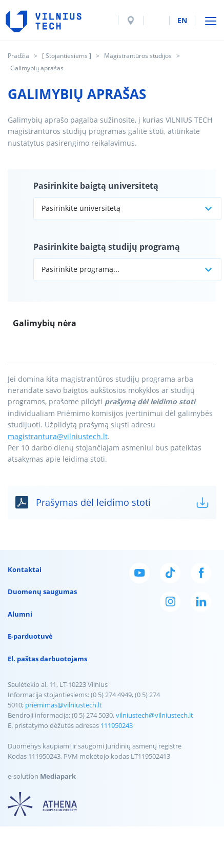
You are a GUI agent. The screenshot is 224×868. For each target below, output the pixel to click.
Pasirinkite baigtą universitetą (96, 186)
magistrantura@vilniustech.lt (58, 436)
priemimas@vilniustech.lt (64, 705)
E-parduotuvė (30, 636)
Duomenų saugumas (42, 591)
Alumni (20, 614)
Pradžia (18, 56)
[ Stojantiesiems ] (67, 56)
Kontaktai (25, 569)
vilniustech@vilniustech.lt (155, 715)
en (182, 20)
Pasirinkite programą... (80, 269)
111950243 (117, 725)
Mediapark (58, 776)
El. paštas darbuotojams (47, 659)
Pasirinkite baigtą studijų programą (107, 247)
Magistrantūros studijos (138, 56)
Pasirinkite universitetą (81, 208)
